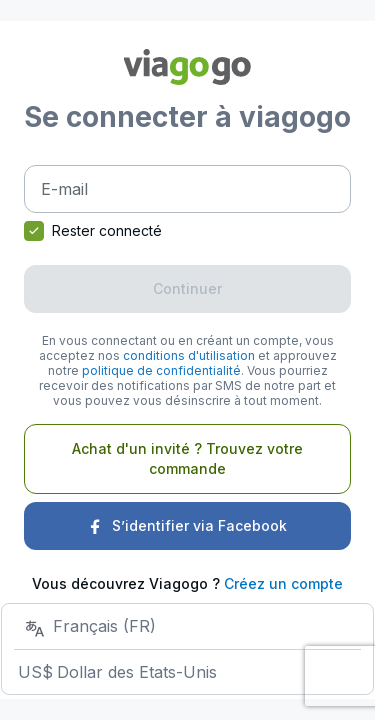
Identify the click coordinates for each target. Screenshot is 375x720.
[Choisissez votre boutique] (187, 648)
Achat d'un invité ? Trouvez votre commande (187, 458)
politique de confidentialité (161, 370)
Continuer (187, 288)
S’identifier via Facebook (187, 525)
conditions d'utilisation (189, 355)
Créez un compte (283, 583)
